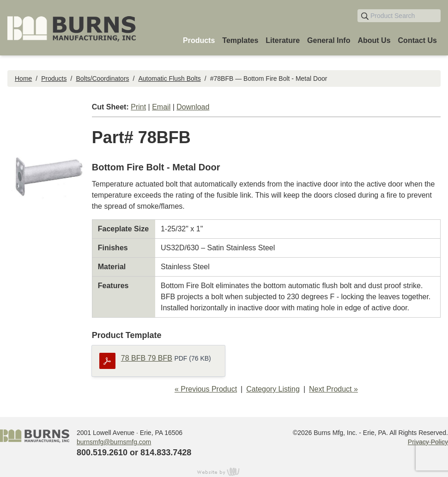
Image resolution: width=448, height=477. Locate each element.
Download (193, 107)
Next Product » (333, 389)
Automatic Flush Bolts (169, 78)
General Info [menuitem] (329, 40)
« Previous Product (206, 389)
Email (161, 107)
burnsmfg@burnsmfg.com (114, 442)
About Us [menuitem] (374, 40)
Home (23, 78)
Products (54, 78)
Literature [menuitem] (283, 40)
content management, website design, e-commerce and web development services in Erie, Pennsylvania (224, 471)
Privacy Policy (428, 442)
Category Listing (273, 389)
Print (138, 107)
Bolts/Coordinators (102, 78)
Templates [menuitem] (240, 40)
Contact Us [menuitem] (418, 40)
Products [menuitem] (199, 40)
